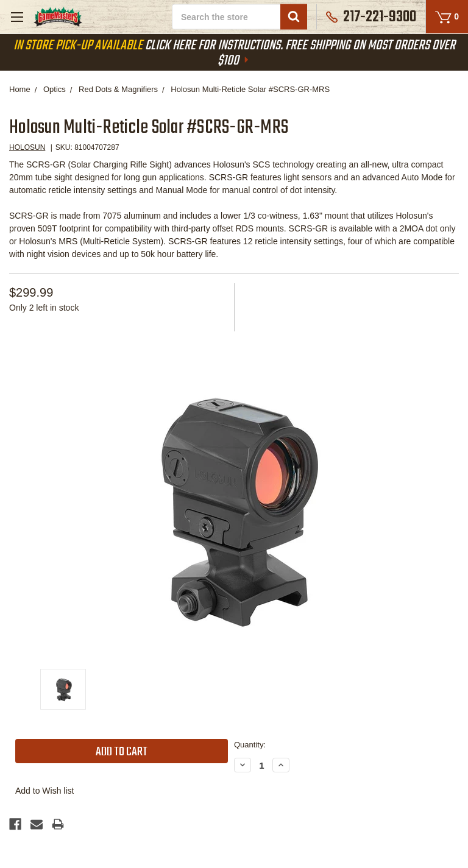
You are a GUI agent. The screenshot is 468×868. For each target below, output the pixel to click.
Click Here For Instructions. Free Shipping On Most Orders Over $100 (234, 53)
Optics (55, 89)
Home (20, 89)
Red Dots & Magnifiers (118, 89)
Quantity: (250, 745)
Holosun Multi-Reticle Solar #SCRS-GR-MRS (250, 89)
